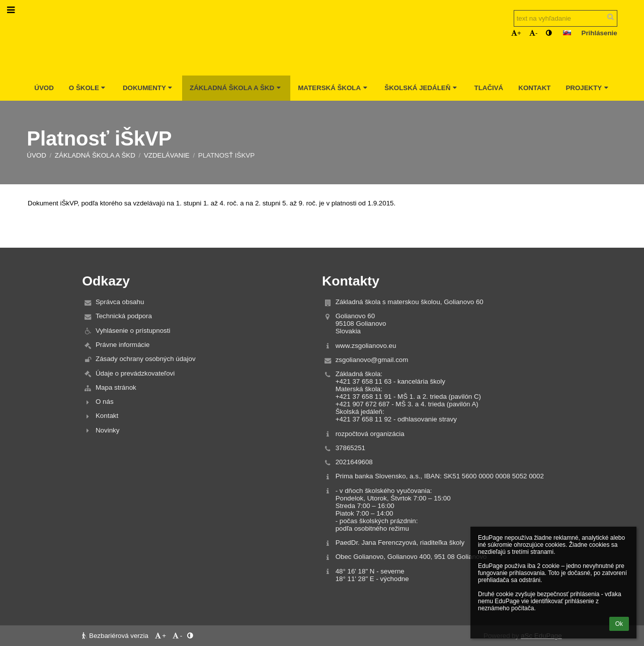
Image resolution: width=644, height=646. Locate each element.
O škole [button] (88, 88)
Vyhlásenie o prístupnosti (133, 331)
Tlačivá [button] (489, 88)
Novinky (107, 430)
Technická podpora (124, 316)
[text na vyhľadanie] (566, 18)
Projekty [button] (588, 88)
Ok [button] (619, 624)
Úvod (36, 155)
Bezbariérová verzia (116, 636)
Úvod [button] (44, 88)
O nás (105, 402)
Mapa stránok (116, 387)
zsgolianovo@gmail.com (372, 360)
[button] (567, 33)
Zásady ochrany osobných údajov (146, 359)
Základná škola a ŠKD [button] (236, 88)
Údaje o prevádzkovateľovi (135, 373)
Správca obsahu (120, 302)
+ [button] (516, 33)
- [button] (533, 33)
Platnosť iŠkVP (226, 155)
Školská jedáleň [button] (422, 88)
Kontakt (107, 416)
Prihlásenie (599, 33)
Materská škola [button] (334, 88)
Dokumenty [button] (149, 88)
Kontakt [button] (534, 88)
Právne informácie (123, 345)
